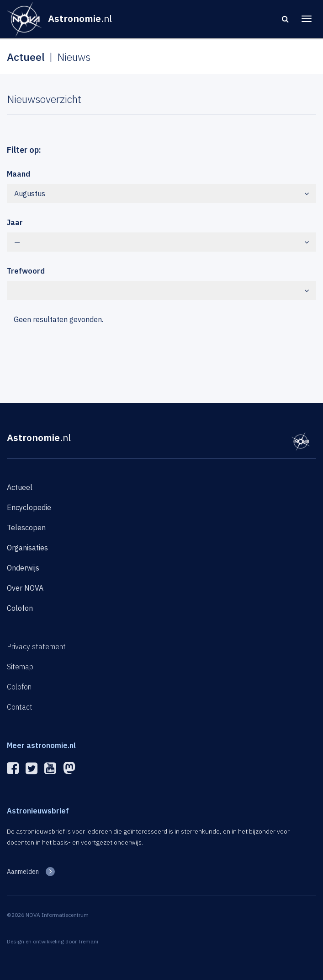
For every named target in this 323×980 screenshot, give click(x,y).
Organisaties (27, 548)
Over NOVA (25, 588)
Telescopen (26, 528)
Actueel (20, 487)
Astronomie (39, 437)
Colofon (20, 608)
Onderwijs (23, 568)
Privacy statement (36, 646)
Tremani (88, 941)
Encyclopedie (29, 507)
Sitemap (20, 667)
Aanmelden (23, 872)
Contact (20, 707)
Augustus (161, 194)
